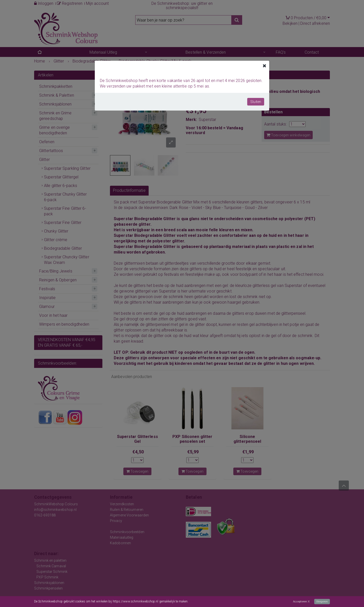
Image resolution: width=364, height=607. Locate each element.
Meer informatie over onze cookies (212, 602)
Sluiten (256, 102)
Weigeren (322, 602)
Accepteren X (301, 602)
